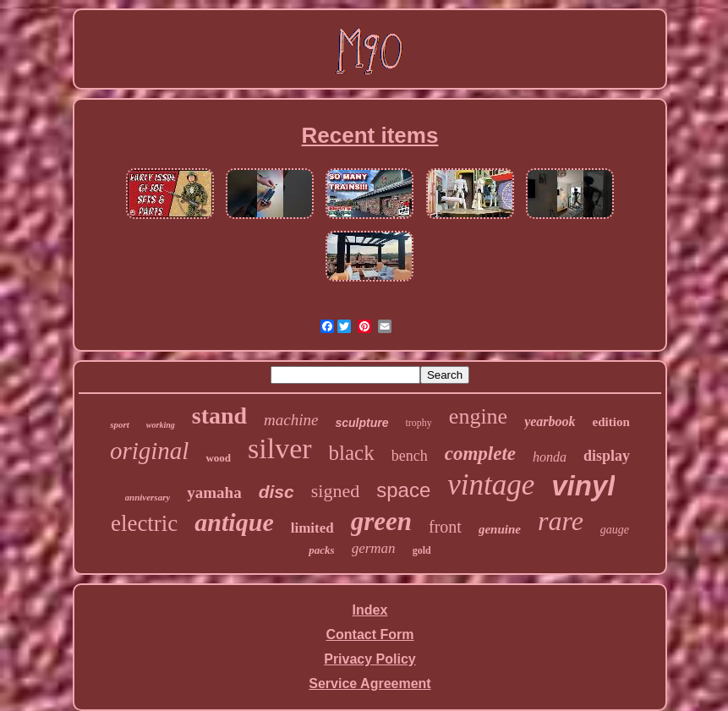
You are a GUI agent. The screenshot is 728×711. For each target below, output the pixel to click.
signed (335, 491)
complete (480, 454)
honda (550, 457)
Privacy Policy (370, 659)
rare (561, 521)
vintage (491, 485)
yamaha (214, 492)
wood (218, 458)
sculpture (361, 423)
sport (120, 424)
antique (234, 522)
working (161, 425)
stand (219, 416)
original (149, 451)
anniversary (148, 497)
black (352, 453)
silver (280, 448)
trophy (419, 423)
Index (370, 610)
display (607, 456)
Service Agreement (369, 684)
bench (410, 456)
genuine (500, 529)
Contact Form (369, 634)
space (403, 490)
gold (422, 550)
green (381, 521)
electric (144, 523)
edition (611, 422)
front (445, 527)
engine (478, 416)
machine (291, 420)
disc (276, 492)
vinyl (583, 486)
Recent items (370, 135)
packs (321, 550)
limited (312, 528)
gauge (615, 530)
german (374, 548)
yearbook (550, 421)
